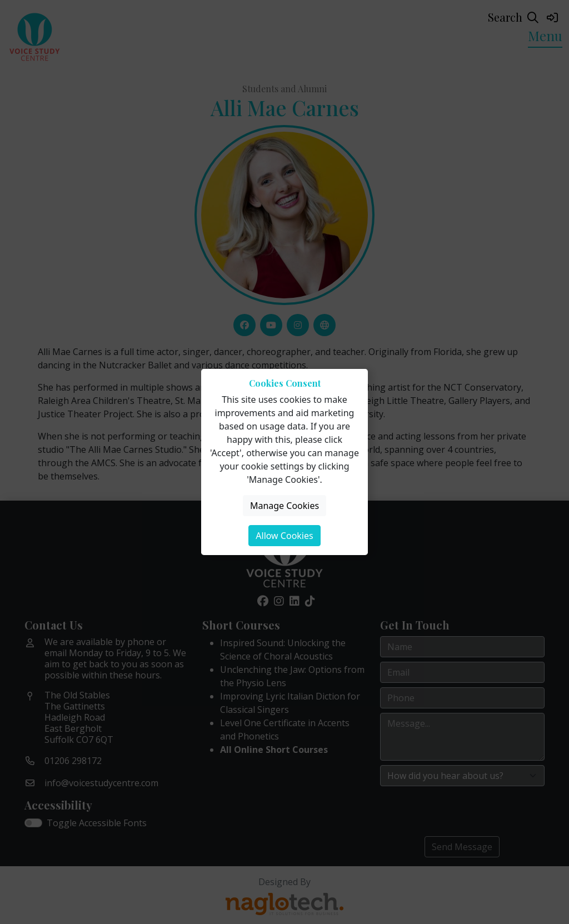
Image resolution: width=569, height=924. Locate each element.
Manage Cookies (284, 506)
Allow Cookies (284, 536)
